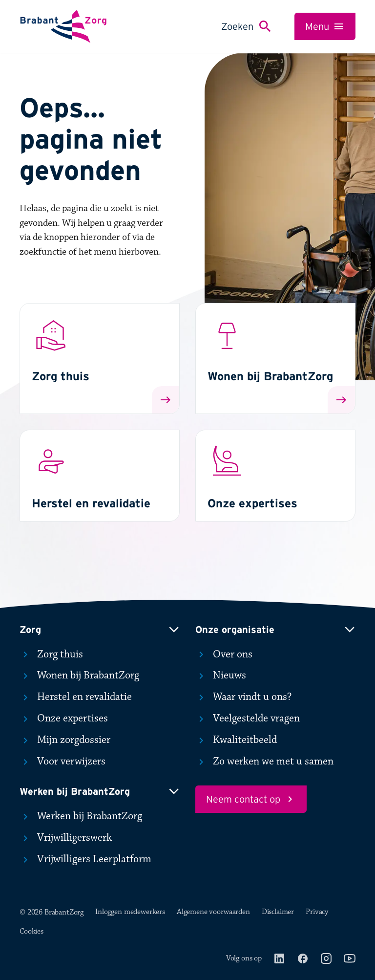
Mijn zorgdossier (65, 740)
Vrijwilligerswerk (66, 838)
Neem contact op (251, 799)
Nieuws (221, 675)
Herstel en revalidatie (76, 697)
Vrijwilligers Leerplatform (85, 859)
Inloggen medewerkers (130, 912)
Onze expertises (64, 719)
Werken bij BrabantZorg (81, 816)
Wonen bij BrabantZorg (79, 675)
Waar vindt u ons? (243, 697)
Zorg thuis (51, 654)
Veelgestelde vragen (248, 719)
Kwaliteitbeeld (236, 740)
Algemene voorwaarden (213, 912)
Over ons (224, 654)
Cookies (31, 931)
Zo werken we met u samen (264, 762)
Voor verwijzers (62, 762)
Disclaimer (278, 912)
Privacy (317, 912)
